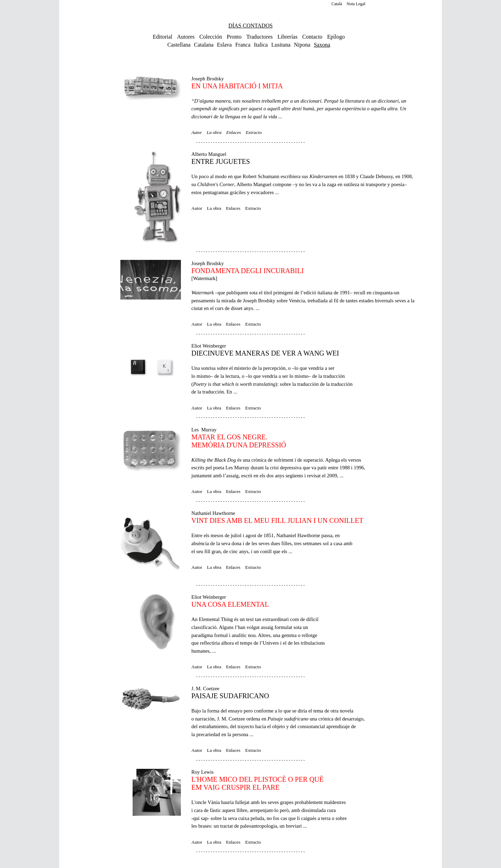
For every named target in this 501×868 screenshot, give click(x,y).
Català (337, 4)
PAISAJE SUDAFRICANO (230, 696)
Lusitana (281, 45)
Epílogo (336, 37)
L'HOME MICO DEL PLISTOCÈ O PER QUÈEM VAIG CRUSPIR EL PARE (257, 783)
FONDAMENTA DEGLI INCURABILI (248, 271)
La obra (214, 132)
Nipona (302, 45)
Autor (197, 132)
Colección (211, 37)
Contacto (312, 37)
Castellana (179, 45)
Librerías (287, 37)
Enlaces (233, 132)
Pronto (234, 37)
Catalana (204, 45)
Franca (243, 45)
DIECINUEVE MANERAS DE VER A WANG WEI (265, 353)
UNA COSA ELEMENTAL (230, 604)
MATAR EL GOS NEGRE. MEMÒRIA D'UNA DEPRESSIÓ (239, 441)
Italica (261, 45)
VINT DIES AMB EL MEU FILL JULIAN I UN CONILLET (277, 520)
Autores (186, 37)
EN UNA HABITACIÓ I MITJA (237, 86)
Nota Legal (356, 4)
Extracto (254, 132)
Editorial (162, 37)
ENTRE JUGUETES (221, 161)
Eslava (225, 45)
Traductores (260, 37)
